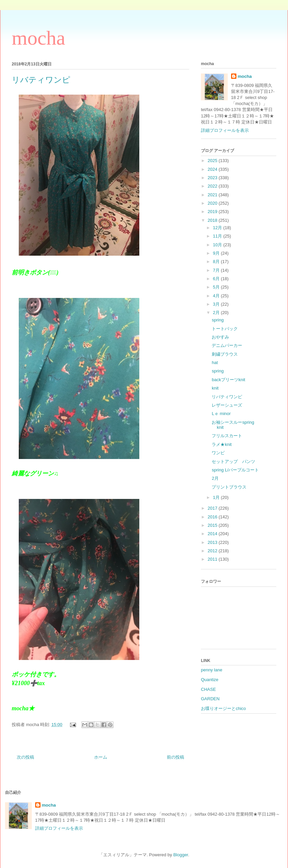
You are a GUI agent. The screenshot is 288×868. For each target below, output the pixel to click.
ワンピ (218, 453)
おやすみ (220, 337)
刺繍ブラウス (225, 354)
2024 (213, 169)
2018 (213, 220)
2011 (213, 559)
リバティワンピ (227, 397)
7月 (217, 270)
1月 (217, 497)
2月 (217, 313)
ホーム (101, 757)
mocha (39, 38)
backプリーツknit (228, 380)
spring (218, 320)
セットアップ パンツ (233, 462)
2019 (213, 212)
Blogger (181, 855)
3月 (217, 304)
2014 (213, 534)
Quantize (210, 680)
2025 (213, 161)
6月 (217, 279)
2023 (213, 178)
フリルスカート (227, 436)
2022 (213, 186)
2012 (213, 551)
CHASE (208, 689)
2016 (213, 517)
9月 (217, 253)
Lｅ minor (221, 414)
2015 (213, 525)
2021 (213, 195)
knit (215, 388)
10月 (218, 245)
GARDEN (210, 699)
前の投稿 (175, 757)
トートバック (225, 329)
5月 (217, 287)
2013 (213, 542)
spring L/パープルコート (235, 470)
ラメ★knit (222, 444)
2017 (213, 508)
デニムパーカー (227, 345)
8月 (217, 262)
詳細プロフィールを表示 (225, 130)
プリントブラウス (229, 487)
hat (215, 363)
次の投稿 (25, 757)
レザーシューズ (227, 405)
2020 (213, 203)
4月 (217, 296)
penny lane (212, 670)
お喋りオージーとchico (223, 708)
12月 (218, 228)
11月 (218, 236)
